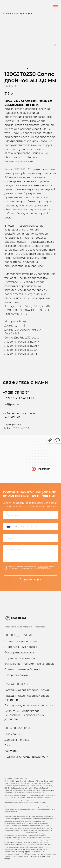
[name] (31, 515)
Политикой (43, 566)
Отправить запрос (30, 579)
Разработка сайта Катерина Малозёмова (25, 627)
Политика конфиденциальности (26, 757)
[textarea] (31, 554)
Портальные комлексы (20, 658)
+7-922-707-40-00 (18, 398)
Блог (8, 745)
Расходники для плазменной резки (29, 705)
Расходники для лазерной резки (27, 690)
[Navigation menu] (55, 6)
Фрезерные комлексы (20, 653)
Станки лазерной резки (21, 641)
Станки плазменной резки (23, 669)
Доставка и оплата (17, 740)
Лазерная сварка (16, 675)
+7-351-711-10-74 (16, 393)
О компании (13, 734)
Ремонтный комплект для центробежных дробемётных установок (24, 715)
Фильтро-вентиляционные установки (30, 664)
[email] (31, 538)
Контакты (11, 751)
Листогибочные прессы (21, 647)
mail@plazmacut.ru (14, 404)
